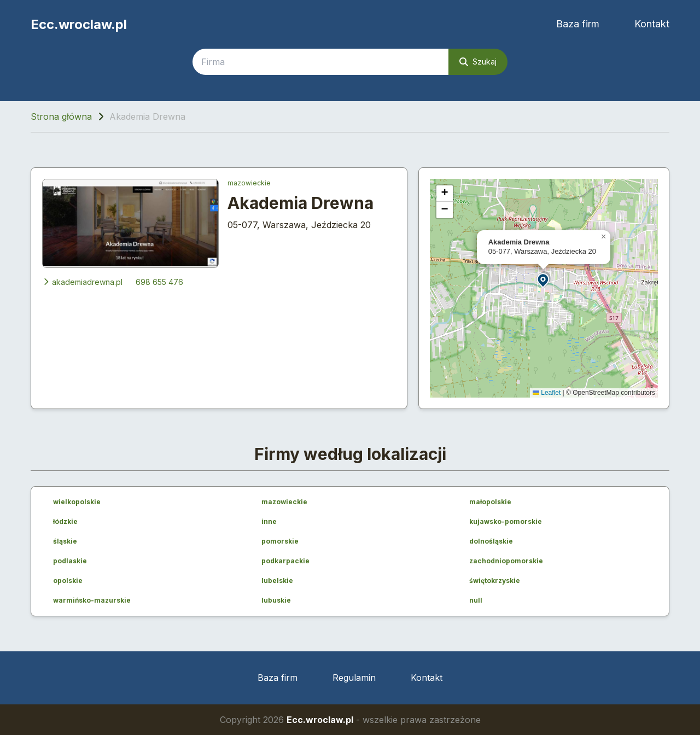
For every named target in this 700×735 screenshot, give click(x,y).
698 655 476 (159, 282)
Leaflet (547, 393)
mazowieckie (249, 183)
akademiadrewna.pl (82, 282)
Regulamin (354, 678)
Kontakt (652, 24)
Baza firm (578, 24)
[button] (544, 280)
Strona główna (61, 116)
